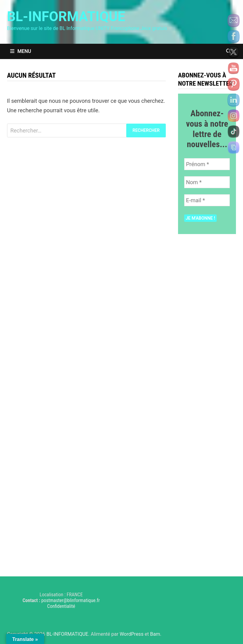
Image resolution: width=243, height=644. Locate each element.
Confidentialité (61, 606)
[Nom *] (207, 182)
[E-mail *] (207, 200)
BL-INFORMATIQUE (66, 17)
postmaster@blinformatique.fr (71, 600)
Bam (155, 634)
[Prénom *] (207, 164)
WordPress (131, 634)
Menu (21, 51)
